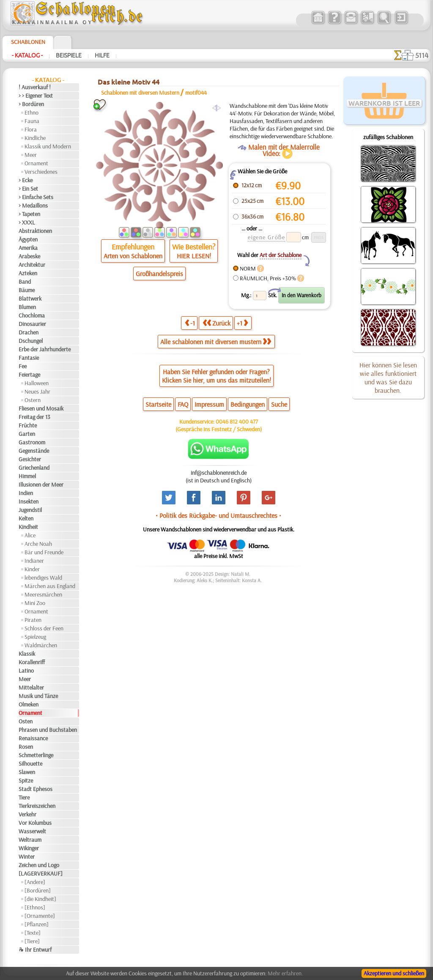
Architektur (32, 265)
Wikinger (29, 848)
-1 (190, 323)
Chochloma (32, 315)
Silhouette (30, 764)
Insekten (29, 501)
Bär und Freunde (44, 552)
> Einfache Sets (36, 197)
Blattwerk (30, 298)
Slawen (27, 772)
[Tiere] (32, 941)
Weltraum (30, 840)
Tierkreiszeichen (37, 806)
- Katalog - (27, 55)
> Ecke (26, 180)
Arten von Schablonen (133, 256)
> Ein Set (28, 189)
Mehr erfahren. (285, 973)
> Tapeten (29, 214)
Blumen (27, 307)
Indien (26, 493)
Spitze (26, 780)
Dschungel (31, 341)
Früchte (28, 425)
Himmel (27, 476)
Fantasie (29, 358)
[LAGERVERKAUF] (41, 873)
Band (25, 282)
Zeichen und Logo (39, 865)
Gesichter (30, 459)
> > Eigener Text (36, 96)
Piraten (33, 620)
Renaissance (33, 738)
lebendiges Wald (43, 578)
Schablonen (28, 42)
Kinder (32, 569)
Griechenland (34, 468)
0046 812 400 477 (237, 422)
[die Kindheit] (40, 899)
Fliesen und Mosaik (41, 408)
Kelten (26, 518)
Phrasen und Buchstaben (48, 730)
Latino (26, 671)
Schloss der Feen (44, 628)
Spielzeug (35, 637)
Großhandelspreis (159, 274)
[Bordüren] (38, 890)
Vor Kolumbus (35, 823)
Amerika (28, 248)
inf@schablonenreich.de (219, 473)
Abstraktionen (35, 231)
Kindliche (35, 138)
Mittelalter (31, 687)
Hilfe (102, 55)
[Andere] (35, 882)
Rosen (26, 747)
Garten (27, 434)
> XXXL (27, 222)
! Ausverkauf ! (35, 87)
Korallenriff (32, 662)
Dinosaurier (32, 324)
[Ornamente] (40, 916)
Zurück (216, 323)
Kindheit (28, 527)
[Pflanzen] (37, 924)
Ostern (33, 400)
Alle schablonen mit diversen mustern (216, 342)
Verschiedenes (41, 172)
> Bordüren (31, 104)
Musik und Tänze (38, 696)
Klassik (27, 654)
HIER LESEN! (194, 256)
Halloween (37, 383)
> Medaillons (33, 205)
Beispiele (69, 55)
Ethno (32, 112)
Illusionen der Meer (41, 485)
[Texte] (33, 933)
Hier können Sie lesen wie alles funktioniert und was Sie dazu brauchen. (388, 378)
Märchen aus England (50, 586)
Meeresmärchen (43, 594)
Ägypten (28, 239)
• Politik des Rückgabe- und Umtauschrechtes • (218, 515)
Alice (30, 535)
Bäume (27, 290)
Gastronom (32, 442)
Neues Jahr (37, 391)
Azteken (28, 273)
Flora (31, 129)
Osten (26, 721)
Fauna (32, 121)
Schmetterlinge (36, 755)
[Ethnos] (35, 907)
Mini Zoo (35, 603)
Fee (23, 366)
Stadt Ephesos (36, 789)
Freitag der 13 (34, 417)
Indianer (34, 561)
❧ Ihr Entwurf (35, 950)
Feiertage (29, 375)
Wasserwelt (32, 831)
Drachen (29, 332)
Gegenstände (34, 451)
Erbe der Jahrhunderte (45, 349)
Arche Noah (38, 544)
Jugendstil (30, 510)
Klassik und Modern (48, 146)
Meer (31, 155)
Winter (27, 857)
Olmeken (29, 704)
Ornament (36, 163)
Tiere (24, 797)
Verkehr (27, 814)
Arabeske (29, 256)
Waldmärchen (41, 645)
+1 (242, 323)
